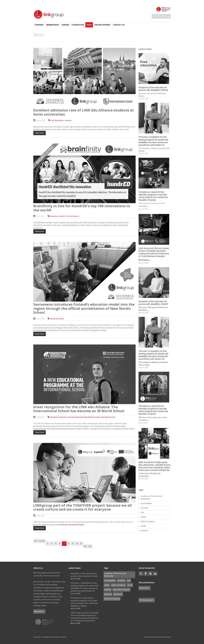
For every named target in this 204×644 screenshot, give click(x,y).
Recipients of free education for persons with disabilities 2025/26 (84, 575)
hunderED (62, 216)
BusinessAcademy (112, 599)
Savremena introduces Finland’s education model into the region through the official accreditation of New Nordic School (84, 308)
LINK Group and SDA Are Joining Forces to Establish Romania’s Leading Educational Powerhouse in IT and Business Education (85, 617)
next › (85, 546)
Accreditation (146, 503)
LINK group (166, 637)
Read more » (39, 611)
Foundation (78, 25)
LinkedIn (168, 16)
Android (144, 531)
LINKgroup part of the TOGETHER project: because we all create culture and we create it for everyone (83, 507)
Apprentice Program (121, 590)
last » (90, 546)
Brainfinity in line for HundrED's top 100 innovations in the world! (82, 208)
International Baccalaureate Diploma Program (84, 417)
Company (39, 25)
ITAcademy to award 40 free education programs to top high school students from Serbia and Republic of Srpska (84, 602)
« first (36, 541)
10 (77, 544)
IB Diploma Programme (58, 417)
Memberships (53, 25)
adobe (143, 517)
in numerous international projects (71, 525)
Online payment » (147, 600)
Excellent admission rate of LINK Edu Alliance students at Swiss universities (84, 112)
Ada (142, 512)
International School (108, 417)
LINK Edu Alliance (57, 120)
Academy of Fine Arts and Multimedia (152, 498)
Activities (145, 508)
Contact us (119, 25)
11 (81, 544)
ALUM (143, 526)
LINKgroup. (47, 637)
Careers (65, 25)
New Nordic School (57, 319)
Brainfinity (54, 216)
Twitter (154, 16)
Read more (40, 133)
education (68, 120)
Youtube (164, 16)
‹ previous (42, 541)
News (89, 25)
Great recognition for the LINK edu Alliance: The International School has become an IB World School (79, 409)
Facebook (159, 16)
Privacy (147, 637)
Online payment (102, 25)
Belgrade (108, 594)
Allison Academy (148, 522)
